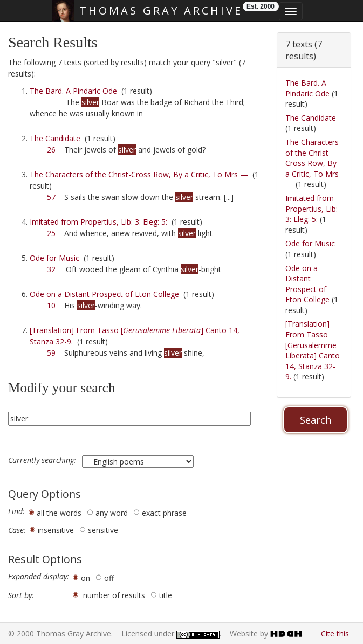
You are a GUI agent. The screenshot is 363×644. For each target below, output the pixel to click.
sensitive (103, 530)
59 (51, 353)
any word (112, 513)
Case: (17, 530)
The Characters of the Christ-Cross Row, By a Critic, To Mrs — (139, 174)
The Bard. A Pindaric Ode (73, 91)
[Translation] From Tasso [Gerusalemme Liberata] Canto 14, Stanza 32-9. (313, 350)
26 (51, 150)
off (109, 578)
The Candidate (55, 138)
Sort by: (21, 595)
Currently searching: (43, 460)
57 (51, 197)
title (166, 595)
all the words (59, 513)
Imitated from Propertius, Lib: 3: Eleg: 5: (98, 222)
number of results (114, 595)
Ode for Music (54, 258)
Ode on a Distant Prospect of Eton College (104, 294)
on (85, 578)
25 (51, 233)
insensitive (56, 530)
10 (51, 305)
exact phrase (164, 513)
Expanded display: (39, 577)
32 (51, 269)
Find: (16, 511)
